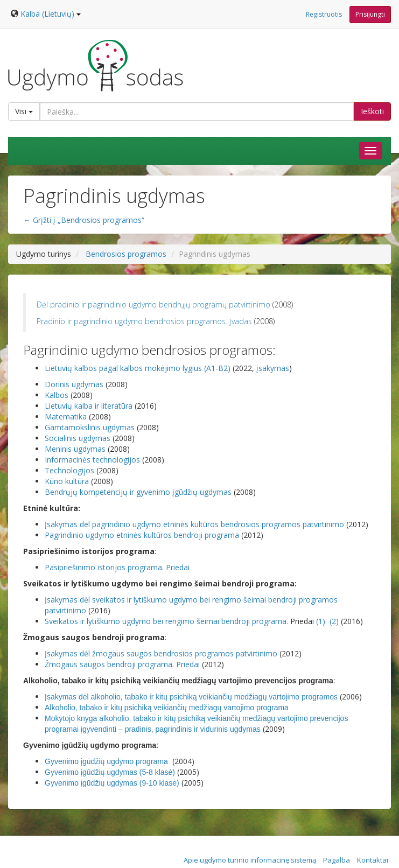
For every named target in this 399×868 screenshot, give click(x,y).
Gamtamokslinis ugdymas (91, 427)
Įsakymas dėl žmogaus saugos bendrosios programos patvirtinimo (162, 653)
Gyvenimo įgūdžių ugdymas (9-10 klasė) (113, 783)
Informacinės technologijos (93, 460)
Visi (24, 111)
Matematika (67, 416)
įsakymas (273, 368)
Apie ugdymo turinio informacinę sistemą (250, 860)
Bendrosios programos (126, 254)
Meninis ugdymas (76, 449)
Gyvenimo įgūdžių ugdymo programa (107, 761)
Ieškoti (372, 111)
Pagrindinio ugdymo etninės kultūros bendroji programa (143, 535)
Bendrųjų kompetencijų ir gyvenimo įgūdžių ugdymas (139, 492)
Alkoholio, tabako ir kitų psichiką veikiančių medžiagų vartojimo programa (167, 708)
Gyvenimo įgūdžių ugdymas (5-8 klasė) (111, 772)
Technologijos (71, 470)
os (335, 697)
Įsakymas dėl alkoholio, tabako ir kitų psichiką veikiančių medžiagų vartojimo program (187, 697)
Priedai (178, 567)
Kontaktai (373, 860)
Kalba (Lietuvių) (51, 14)
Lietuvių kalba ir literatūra (90, 406)
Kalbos (58, 395)
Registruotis (324, 14)
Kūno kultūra (68, 481)
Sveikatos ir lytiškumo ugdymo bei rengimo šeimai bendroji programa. (166, 621)
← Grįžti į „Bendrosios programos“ (84, 220)
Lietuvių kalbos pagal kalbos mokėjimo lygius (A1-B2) (139, 368)
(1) (321, 621)
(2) (335, 621)
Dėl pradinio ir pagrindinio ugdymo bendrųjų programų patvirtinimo (155, 304)
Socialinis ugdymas (79, 438)
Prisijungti (370, 14)
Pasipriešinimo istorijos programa (103, 567)
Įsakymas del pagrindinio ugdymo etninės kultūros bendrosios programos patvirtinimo (195, 524)
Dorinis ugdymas (75, 384)
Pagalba (337, 860)
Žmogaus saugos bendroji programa (108, 664)
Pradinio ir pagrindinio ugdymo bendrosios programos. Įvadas (145, 321)
